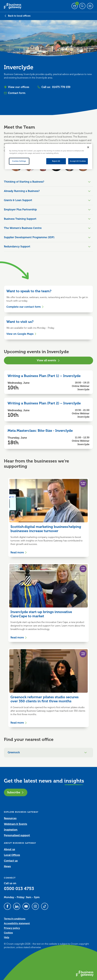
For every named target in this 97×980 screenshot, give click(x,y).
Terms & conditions (15, 919)
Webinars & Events (15, 824)
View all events (48, 360)
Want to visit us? (20, 322)
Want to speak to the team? (29, 291)
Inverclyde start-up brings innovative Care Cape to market (41, 614)
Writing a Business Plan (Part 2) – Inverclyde (44, 403)
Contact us (11, 861)
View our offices (17, 87)
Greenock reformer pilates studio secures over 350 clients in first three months (45, 699)
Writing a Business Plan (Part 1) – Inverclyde (44, 376)
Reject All (56, 161)
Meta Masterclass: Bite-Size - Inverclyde (40, 431)
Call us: (54, 87)
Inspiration (11, 830)
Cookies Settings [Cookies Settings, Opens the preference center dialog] (19, 161)
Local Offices (12, 855)
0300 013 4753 (19, 889)
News (7, 866)
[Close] (88, 147)
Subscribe (16, 792)
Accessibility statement (17, 924)
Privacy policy (12, 928)
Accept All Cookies (78, 161)
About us (9, 849)
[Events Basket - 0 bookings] (75, 6)
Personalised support (17, 835)
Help (7, 937)
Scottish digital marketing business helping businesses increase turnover (46, 529)
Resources (10, 818)
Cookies (8, 933)
